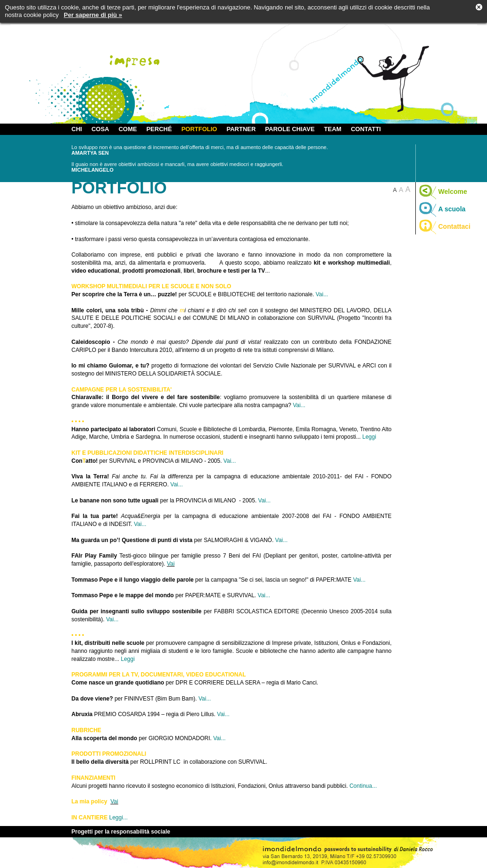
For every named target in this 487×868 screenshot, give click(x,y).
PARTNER (241, 129)
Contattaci (444, 226)
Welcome (443, 192)
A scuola (442, 209)
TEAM (333, 129)
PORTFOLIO (199, 129)
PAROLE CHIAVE (290, 129)
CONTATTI (366, 129)
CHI (77, 129)
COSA (100, 129)
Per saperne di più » (93, 15)
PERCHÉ (159, 129)
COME (128, 129)
